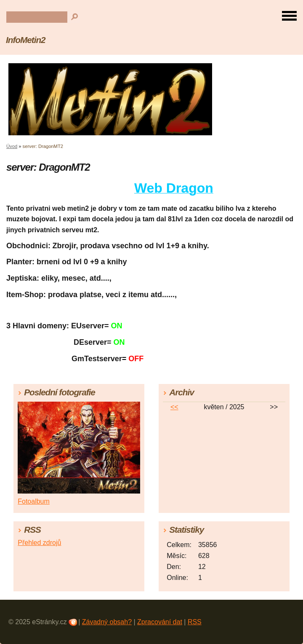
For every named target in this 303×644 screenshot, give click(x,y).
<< (174, 407)
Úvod (12, 146)
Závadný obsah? (107, 622)
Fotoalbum (34, 501)
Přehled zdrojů (39, 543)
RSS (195, 622)
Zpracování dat (160, 622)
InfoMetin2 (26, 40)
